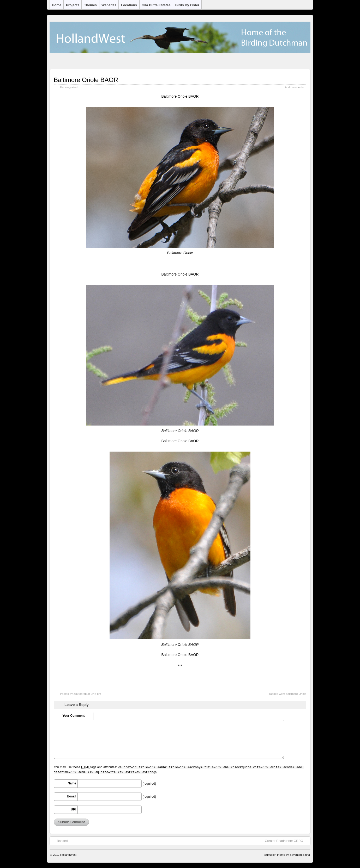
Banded (60, 841)
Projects (73, 5)
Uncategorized (69, 87)
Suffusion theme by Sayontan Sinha (287, 855)
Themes (90, 5)
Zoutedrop (80, 694)
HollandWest (68, 855)
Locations (129, 5)
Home (57, 5)
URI (73, 809)
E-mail (71, 796)
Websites (109, 5)
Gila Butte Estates (156, 5)
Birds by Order (187, 5)
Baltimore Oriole (296, 694)
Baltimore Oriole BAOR (86, 80)
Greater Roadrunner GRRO (287, 841)
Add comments (294, 87)
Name (72, 783)
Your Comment (73, 716)
